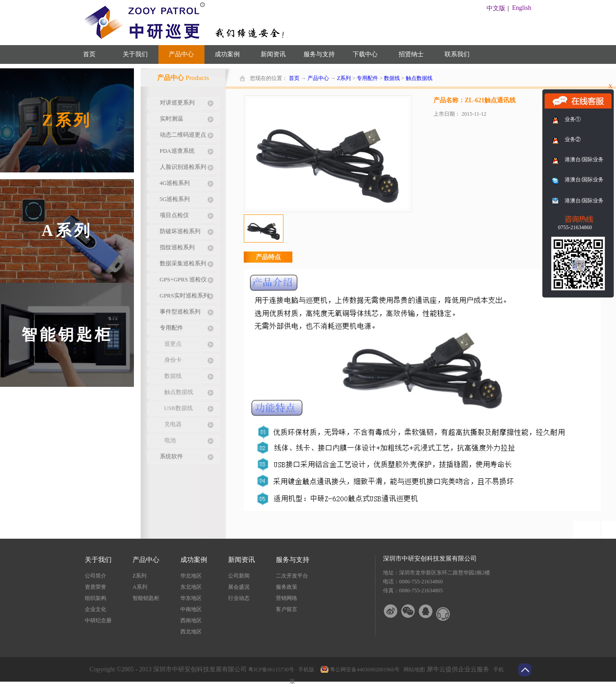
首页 (89, 54)
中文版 (496, 8)
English (522, 8)
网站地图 (413, 670)
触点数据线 (419, 78)
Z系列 (344, 78)
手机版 (305, 670)
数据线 (392, 78)
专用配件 (367, 78)
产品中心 (318, 78)
